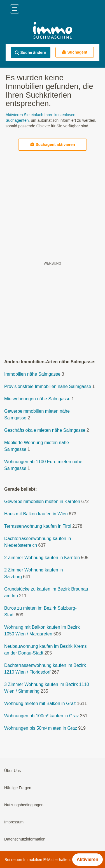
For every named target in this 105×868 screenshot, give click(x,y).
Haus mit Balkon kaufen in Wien (36, 514)
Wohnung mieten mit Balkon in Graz (40, 703)
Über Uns (12, 771)
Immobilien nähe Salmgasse (32, 374)
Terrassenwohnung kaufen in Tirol (38, 526)
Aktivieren (88, 859)
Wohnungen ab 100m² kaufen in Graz (42, 716)
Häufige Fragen (18, 788)
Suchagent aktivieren (53, 144)
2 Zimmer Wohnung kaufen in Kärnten (42, 558)
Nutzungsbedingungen (24, 805)
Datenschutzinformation (25, 839)
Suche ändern (30, 53)
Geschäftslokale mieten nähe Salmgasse (45, 430)
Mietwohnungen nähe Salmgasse (37, 399)
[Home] (53, 31)
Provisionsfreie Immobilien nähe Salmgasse (48, 386)
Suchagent (74, 52)
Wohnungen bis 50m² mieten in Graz (41, 728)
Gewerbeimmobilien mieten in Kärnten (42, 501)
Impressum (14, 822)
